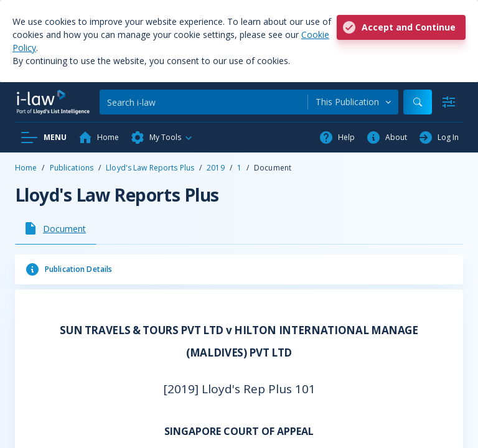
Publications (72, 168)
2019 (215, 168)
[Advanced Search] (449, 102)
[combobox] (353, 102)
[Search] (204, 102)
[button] (162, 138)
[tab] (56, 228)
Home (26, 168)
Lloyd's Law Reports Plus (150, 168)
